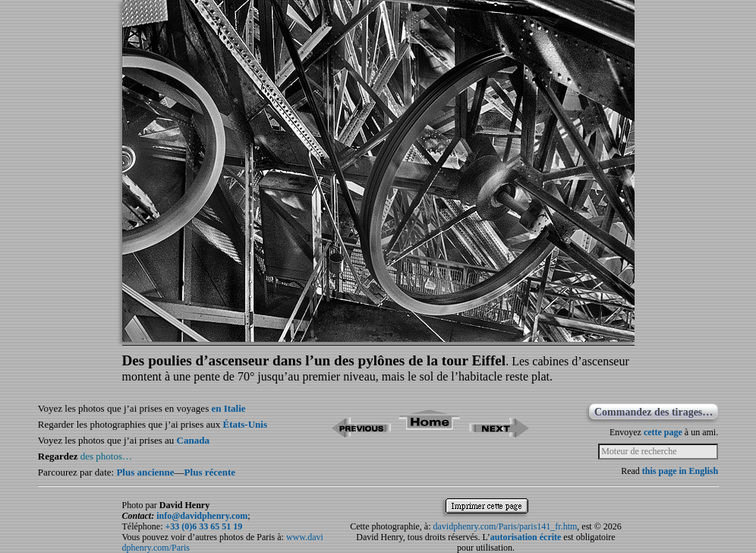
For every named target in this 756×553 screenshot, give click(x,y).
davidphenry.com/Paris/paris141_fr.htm (506, 526)
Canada (193, 440)
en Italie (228, 408)
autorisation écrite (526, 537)
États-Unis (245, 424)
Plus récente (210, 472)
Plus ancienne (145, 472)
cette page (663, 432)
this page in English (680, 471)
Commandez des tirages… (654, 412)
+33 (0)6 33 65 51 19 (203, 526)
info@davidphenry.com (202, 516)
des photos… (106, 456)
